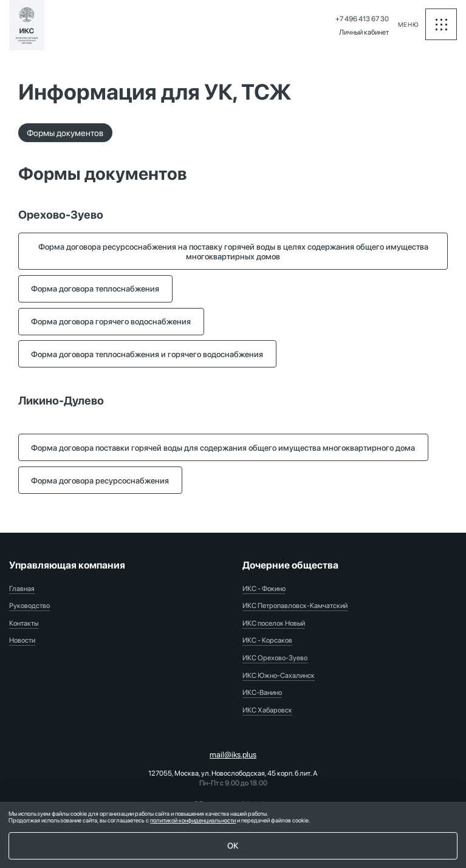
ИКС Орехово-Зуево (275, 658)
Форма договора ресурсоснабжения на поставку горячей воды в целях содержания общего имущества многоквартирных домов (233, 251)
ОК (233, 846)
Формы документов (65, 133)
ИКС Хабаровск (267, 710)
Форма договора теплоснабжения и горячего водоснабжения (147, 354)
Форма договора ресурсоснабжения (100, 480)
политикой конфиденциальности (193, 820)
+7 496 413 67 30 (362, 19)
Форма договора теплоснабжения (95, 289)
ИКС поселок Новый (274, 623)
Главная (22, 589)
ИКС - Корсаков (267, 640)
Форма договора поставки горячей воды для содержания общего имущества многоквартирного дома (223, 448)
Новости (22, 640)
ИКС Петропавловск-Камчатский (295, 606)
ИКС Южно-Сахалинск (279, 675)
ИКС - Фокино (264, 589)
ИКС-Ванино (262, 692)
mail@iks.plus (233, 754)
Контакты (24, 623)
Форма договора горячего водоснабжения (111, 321)
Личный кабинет (364, 32)
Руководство (29, 606)
